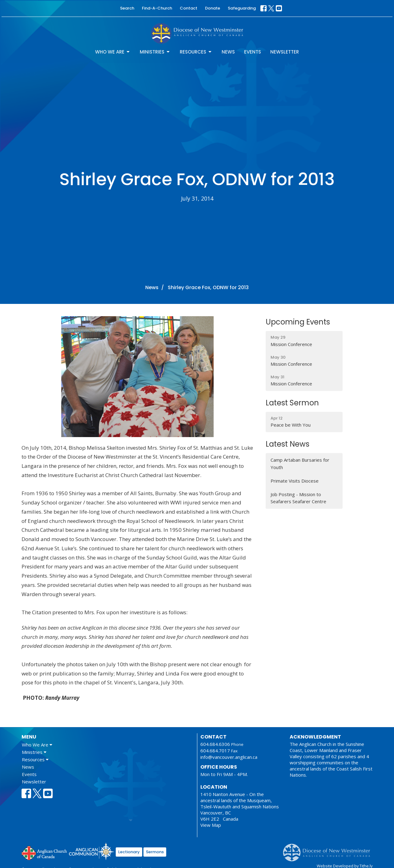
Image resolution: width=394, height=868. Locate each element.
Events (253, 52)
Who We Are (113, 52)
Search (127, 8)
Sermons (155, 852)
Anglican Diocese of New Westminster (329, 850)
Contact (189, 8)
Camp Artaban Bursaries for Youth (300, 463)
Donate (213, 8)
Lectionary (129, 852)
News (228, 52)
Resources (196, 52)
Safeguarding (242, 8)
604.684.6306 (215, 744)
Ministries (155, 52)
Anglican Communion (92, 851)
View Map (211, 825)
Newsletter (285, 52)
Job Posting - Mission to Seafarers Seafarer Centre (298, 498)
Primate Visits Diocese (295, 481)
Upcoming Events (298, 322)
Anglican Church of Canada (44, 852)
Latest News (287, 444)
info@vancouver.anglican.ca (229, 757)
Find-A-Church (157, 8)
